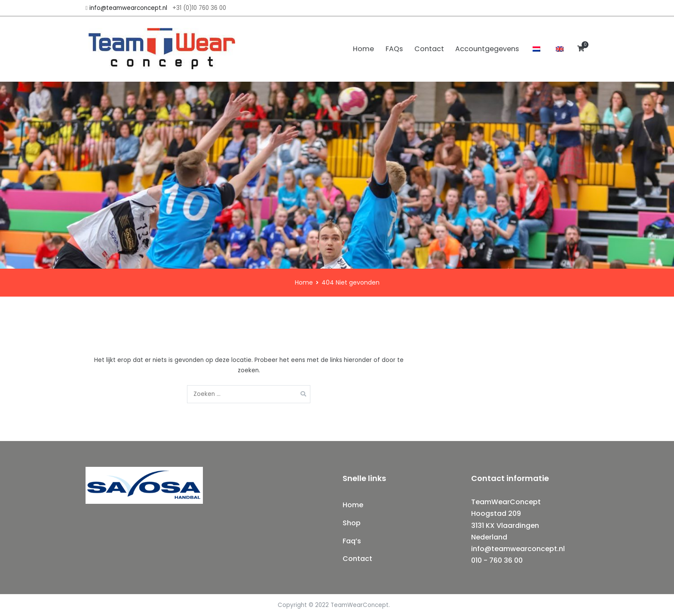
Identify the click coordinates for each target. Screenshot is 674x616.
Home (363, 49)
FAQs (394, 49)
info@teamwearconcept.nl (128, 8)
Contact (429, 49)
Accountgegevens (487, 49)
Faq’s (352, 541)
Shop (352, 523)
